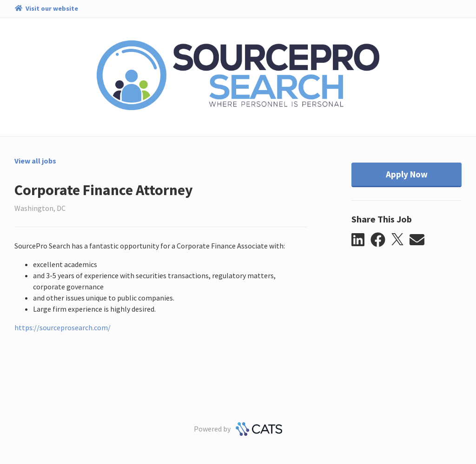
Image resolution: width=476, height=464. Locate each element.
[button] (361, 240)
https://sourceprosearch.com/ (63, 327)
